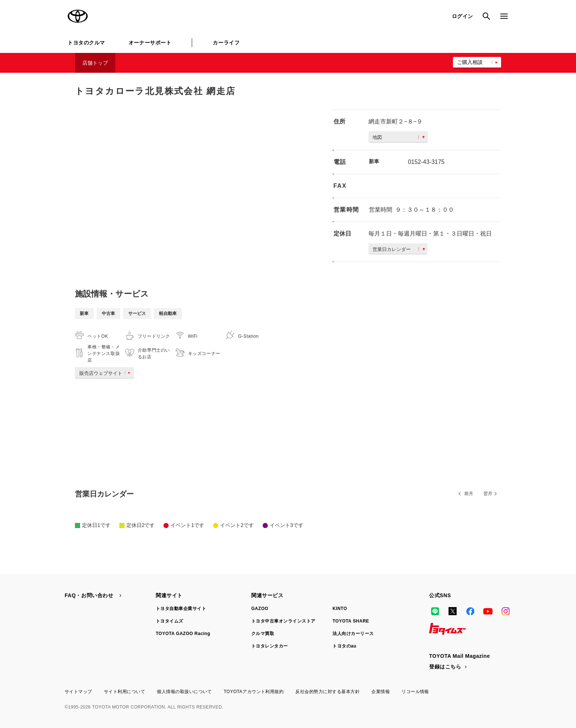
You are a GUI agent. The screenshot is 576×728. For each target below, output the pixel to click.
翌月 (488, 494)
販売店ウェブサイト (106, 373)
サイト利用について (125, 692)
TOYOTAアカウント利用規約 (254, 692)
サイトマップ (78, 692)
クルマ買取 (263, 634)
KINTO (340, 609)
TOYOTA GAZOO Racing (183, 634)
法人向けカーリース (353, 634)
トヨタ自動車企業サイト (181, 609)
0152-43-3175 (426, 162)
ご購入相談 (470, 62)
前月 (469, 494)
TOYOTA (78, 16)
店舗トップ (95, 63)
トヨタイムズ (170, 621)
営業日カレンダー (399, 249)
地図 (399, 137)
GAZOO (260, 609)
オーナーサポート (150, 43)
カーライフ (226, 43)
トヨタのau (344, 646)
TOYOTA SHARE (351, 621)
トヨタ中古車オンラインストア (283, 621)
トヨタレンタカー (270, 646)
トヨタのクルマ (86, 43)
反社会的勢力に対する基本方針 (327, 692)
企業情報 (381, 692)
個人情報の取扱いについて (184, 692)
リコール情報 (415, 692)
